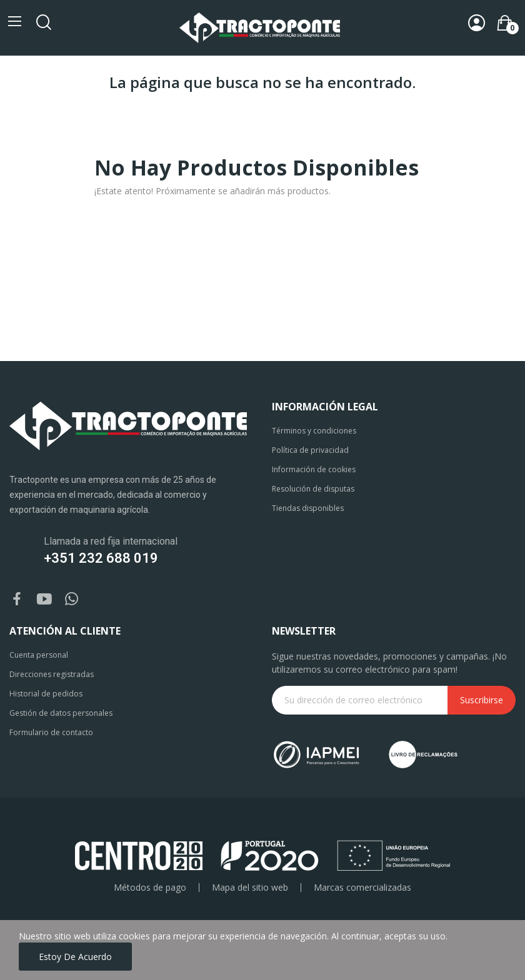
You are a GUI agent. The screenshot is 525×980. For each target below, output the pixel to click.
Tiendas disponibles (308, 508)
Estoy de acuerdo (75, 957)
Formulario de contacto (51, 732)
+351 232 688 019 (101, 558)
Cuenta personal (39, 655)
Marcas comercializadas (362, 888)
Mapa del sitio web (250, 888)
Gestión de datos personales (61, 713)
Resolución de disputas (313, 489)
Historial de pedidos (46, 694)
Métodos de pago (150, 888)
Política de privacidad (310, 450)
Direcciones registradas (52, 674)
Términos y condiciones (314, 431)
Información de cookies (314, 469)
